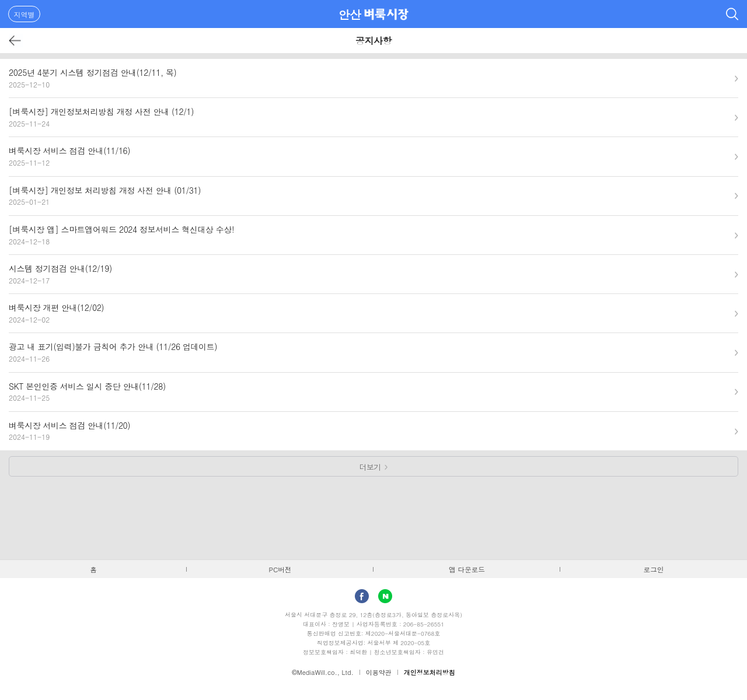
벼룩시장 (386, 14)
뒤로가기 (15, 41)
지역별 (25, 14)
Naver (385, 596)
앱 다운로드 (467, 569)
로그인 (654, 569)
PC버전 (280, 569)
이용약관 (379, 672)
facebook (362, 596)
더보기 (370, 467)
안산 (350, 14)
